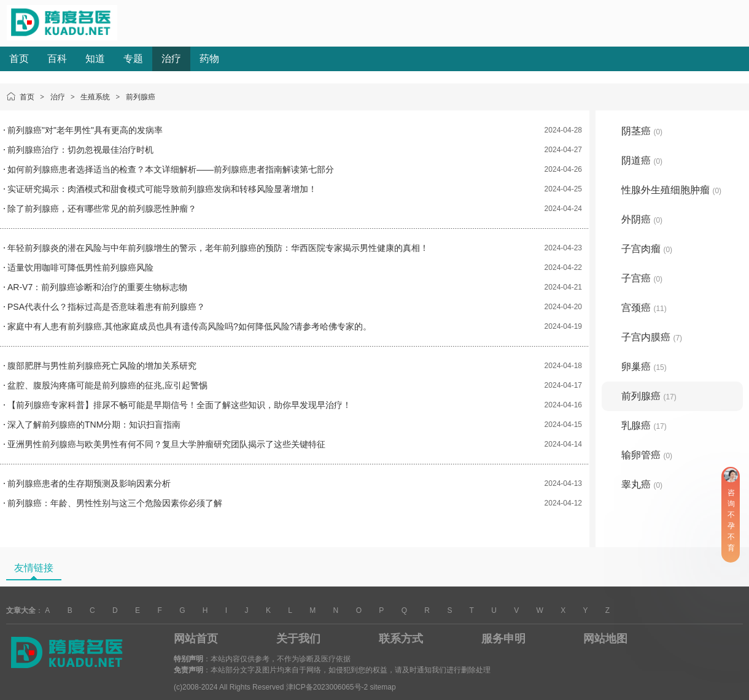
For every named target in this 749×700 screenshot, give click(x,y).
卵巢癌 (644, 367)
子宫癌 (642, 278)
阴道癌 (642, 160)
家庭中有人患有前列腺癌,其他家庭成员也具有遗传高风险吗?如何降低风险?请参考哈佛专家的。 (189, 326)
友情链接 (34, 568)
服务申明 (503, 639)
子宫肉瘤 (647, 249)
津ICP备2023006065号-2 (327, 687)
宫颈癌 (644, 308)
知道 (95, 59)
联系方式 (401, 639)
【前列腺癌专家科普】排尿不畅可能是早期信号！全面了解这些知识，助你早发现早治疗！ (179, 405)
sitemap (383, 687)
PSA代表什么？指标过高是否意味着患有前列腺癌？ (106, 307)
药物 (209, 59)
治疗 (171, 59)
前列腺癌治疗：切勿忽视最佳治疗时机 (80, 150)
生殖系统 (95, 97)
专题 (133, 59)
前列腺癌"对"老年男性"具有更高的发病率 (85, 130)
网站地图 (605, 639)
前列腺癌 (141, 97)
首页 (19, 59)
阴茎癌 (642, 131)
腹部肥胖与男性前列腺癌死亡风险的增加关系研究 (102, 366)
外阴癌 (642, 219)
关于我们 (298, 639)
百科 (57, 59)
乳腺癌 (644, 425)
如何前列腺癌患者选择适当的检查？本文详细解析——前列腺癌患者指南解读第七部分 (171, 169)
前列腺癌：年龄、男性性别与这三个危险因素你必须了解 (115, 503)
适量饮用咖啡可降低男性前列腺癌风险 (80, 267)
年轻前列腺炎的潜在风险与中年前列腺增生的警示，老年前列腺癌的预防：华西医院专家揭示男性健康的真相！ (218, 248)
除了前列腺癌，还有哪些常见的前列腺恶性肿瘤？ (102, 209)
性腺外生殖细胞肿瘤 (671, 190)
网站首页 (196, 639)
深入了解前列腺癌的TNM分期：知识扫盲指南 (94, 425)
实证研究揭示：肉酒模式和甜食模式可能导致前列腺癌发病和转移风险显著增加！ (162, 189)
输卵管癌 (647, 455)
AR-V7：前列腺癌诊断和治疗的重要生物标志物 (97, 287)
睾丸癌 (642, 484)
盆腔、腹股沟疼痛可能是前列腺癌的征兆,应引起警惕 (107, 385)
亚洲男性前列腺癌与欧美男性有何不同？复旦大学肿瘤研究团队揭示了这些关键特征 (166, 444)
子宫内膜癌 (652, 337)
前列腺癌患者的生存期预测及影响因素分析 (89, 483)
